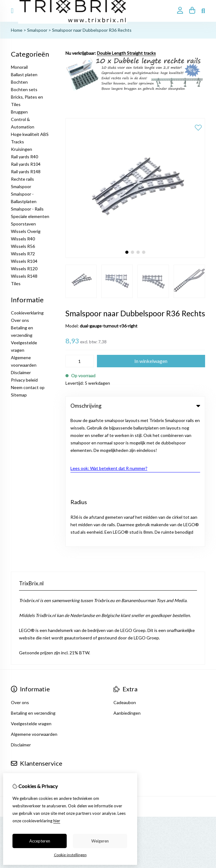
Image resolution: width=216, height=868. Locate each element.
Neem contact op (28, 387)
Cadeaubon (125, 571)
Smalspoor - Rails (27, 209)
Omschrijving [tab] (135, 406)
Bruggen (19, 112)
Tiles (16, 283)
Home (17, 30)
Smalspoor (37, 30)
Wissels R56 (23, 246)
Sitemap (19, 395)
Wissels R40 (23, 239)
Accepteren (40, 841)
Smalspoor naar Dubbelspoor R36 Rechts (92, 30)
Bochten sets (24, 89)
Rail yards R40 (24, 157)
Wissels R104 (24, 261)
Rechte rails (22, 179)
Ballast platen (24, 74)
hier (57, 821)
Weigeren (100, 841)
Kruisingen (22, 149)
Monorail (19, 67)
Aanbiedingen (127, 582)
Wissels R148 (24, 276)
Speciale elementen (30, 216)
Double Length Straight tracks (126, 53)
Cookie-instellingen (70, 855)
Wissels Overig (26, 231)
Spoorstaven (23, 224)
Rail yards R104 (26, 164)
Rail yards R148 (26, 172)
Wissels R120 (24, 269)
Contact (19, 645)
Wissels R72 (23, 254)
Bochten (19, 82)
